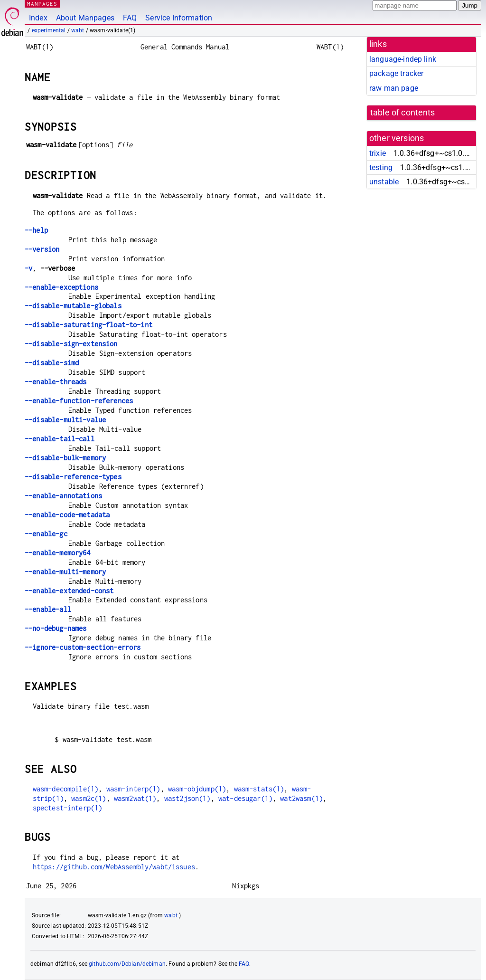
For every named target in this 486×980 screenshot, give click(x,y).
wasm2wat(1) (135, 798)
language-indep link (403, 59)
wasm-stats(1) (259, 789)
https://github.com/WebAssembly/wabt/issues (114, 867)
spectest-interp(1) (68, 808)
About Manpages (85, 18)
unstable (384, 182)
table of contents (403, 113)
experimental (49, 30)
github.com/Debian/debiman (127, 964)
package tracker (396, 73)
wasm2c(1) (89, 798)
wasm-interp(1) (133, 789)
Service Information (179, 18)
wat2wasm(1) (301, 798)
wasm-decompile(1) (66, 789)
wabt (78, 30)
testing (381, 167)
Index (38, 18)
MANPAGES (42, 4)
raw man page (394, 88)
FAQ (130, 18)
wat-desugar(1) (245, 798)
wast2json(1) (187, 798)
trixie (378, 153)
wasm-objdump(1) (197, 789)
